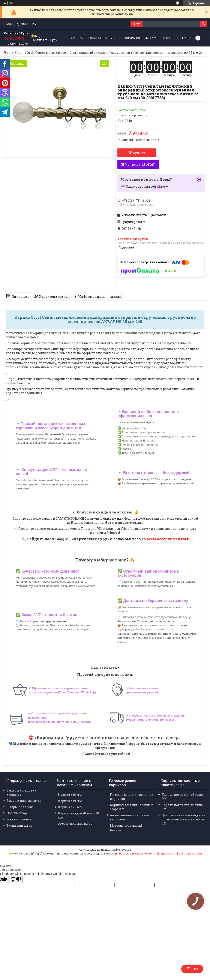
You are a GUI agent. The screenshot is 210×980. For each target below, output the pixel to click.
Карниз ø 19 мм (70, 801)
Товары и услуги (102, 38)
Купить (139, 153)
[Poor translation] (16, 879)
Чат (192, 969)
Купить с (140, 165)
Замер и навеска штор (24, 801)
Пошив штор (17, 813)
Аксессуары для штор (75, 824)
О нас (168, 38)
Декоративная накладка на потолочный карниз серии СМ (183, 819)
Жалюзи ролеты (19, 819)
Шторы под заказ (20, 807)
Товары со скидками (141, 38)
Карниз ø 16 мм (70, 795)
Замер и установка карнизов (21, 792)
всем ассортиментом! (168, 539)
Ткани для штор (19, 825)
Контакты (185, 38)
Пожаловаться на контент (137, 853)
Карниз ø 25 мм (70, 807)
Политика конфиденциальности (179, 853)
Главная (77, 38)
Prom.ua (126, 850)
